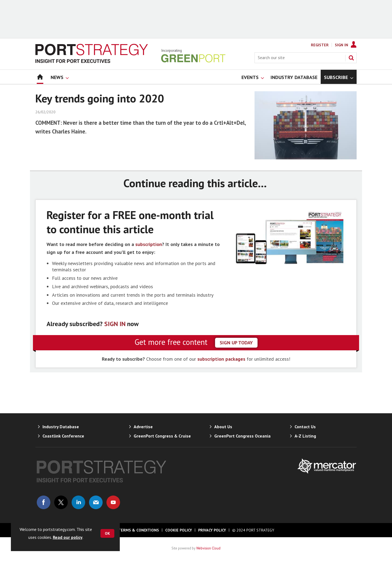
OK (107, 533)
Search (351, 58)
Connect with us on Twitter (61, 502)
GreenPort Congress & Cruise (162, 436)
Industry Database (61, 427)
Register (320, 45)
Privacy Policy (212, 530)
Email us (96, 502)
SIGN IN (115, 324)
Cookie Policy (179, 530)
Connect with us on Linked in (78, 502)
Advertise (143, 427)
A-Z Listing (305, 436)
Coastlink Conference (63, 436)
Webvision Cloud (208, 548)
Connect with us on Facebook (44, 502)
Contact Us (305, 427)
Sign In (342, 45)
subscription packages (221, 359)
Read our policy (68, 537)
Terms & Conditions (139, 530)
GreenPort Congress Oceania (242, 436)
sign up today (236, 343)
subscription (149, 244)
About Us (223, 427)
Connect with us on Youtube (113, 502)
